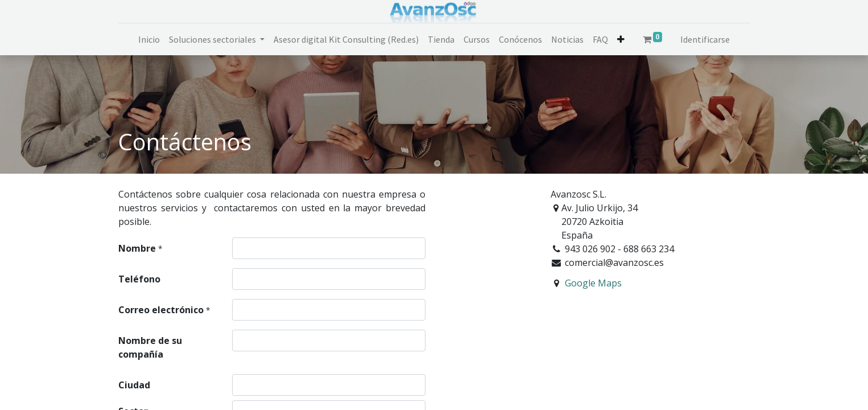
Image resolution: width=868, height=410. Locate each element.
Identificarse (705, 39)
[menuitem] (149, 39)
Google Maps (593, 283)
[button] (621, 39)
